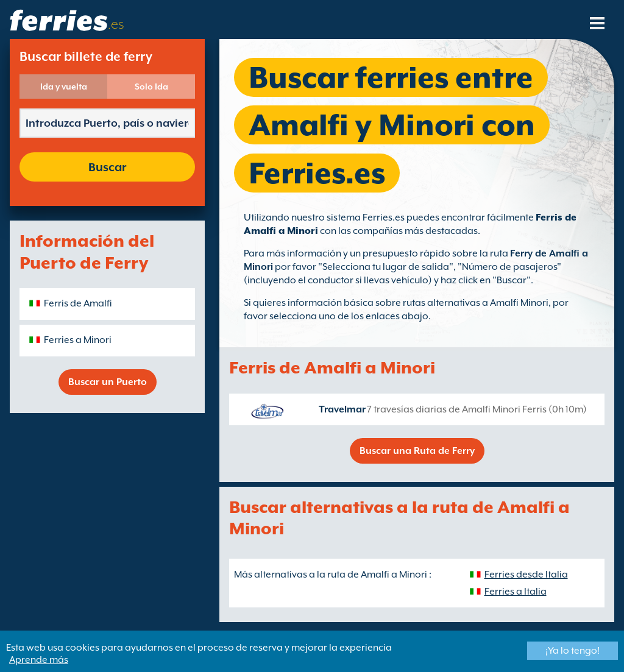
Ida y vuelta (64, 87)
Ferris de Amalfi (78, 303)
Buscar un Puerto (108, 382)
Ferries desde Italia (526, 575)
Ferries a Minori (78, 340)
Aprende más (39, 660)
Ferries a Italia (516, 592)
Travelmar (342, 409)
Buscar (107, 167)
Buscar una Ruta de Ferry (417, 451)
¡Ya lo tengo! (573, 651)
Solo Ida (151, 87)
